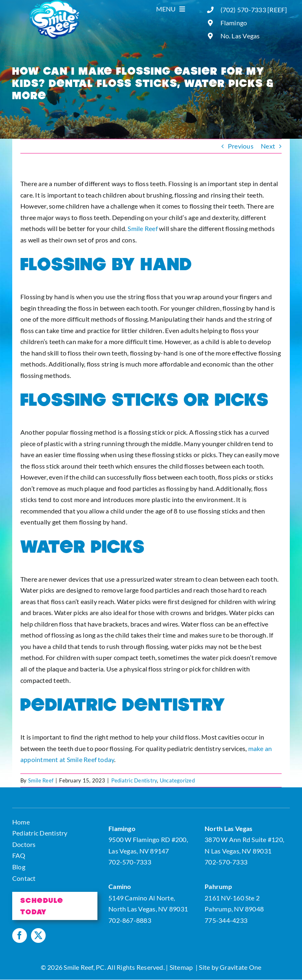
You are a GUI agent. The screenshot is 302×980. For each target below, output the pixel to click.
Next (268, 146)
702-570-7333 (130, 862)
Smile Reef (142, 228)
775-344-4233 (226, 920)
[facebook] (20, 936)
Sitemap (181, 967)
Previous (241, 146)
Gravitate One (240, 967)
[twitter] (38, 936)
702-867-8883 (130, 920)
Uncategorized (177, 780)
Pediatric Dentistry (134, 780)
